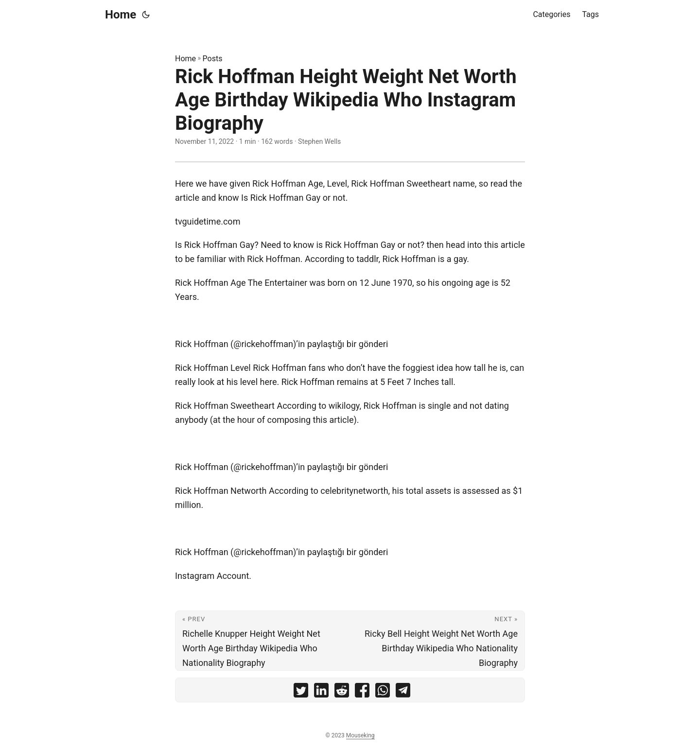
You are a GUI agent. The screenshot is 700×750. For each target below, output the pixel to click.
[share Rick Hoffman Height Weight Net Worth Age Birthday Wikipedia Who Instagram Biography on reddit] (342, 692)
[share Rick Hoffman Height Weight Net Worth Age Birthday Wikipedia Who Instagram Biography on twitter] (301, 692)
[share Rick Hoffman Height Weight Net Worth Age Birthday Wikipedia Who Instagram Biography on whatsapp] (383, 692)
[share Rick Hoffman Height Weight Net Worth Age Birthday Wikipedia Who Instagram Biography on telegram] (403, 692)
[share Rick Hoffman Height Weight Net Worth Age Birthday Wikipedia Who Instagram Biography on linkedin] (321, 692)
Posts (213, 59)
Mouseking (360, 735)
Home (121, 15)
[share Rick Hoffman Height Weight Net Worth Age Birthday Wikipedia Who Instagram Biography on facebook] (362, 692)
